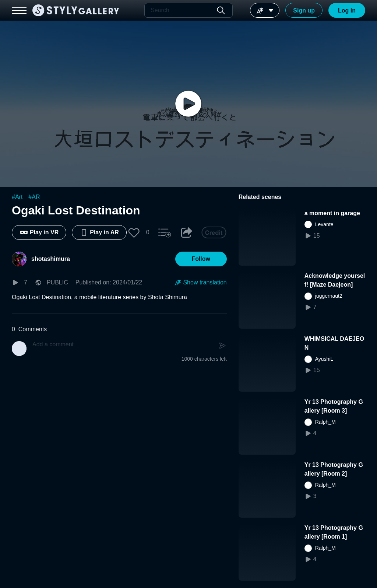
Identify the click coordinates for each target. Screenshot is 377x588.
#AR (34, 197)
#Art (17, 197)
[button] (134, 232)
